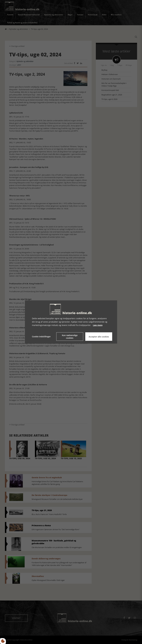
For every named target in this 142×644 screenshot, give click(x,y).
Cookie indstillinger (41, 337)
